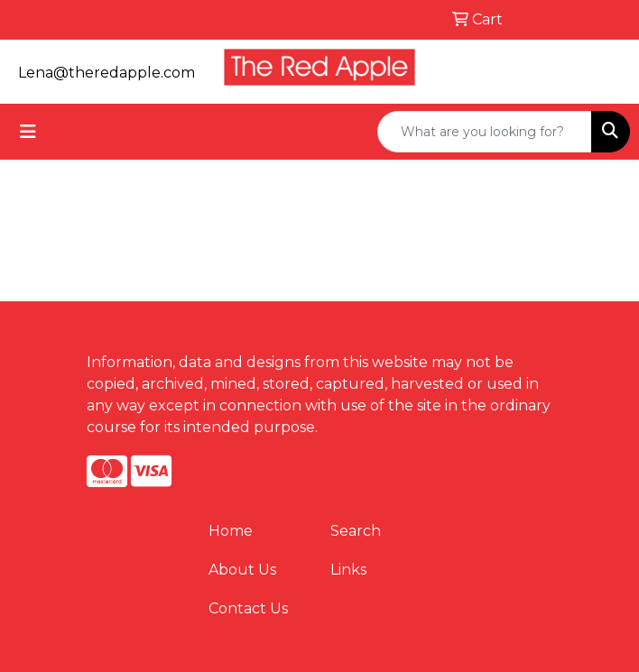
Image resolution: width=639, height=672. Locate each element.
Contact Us (248, 608)
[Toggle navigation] (28, 132)
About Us (242, 570)
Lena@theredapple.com (106, 73)
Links (348, 570)
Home (231, 531)
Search (356, 531)
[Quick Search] (485, 132)
